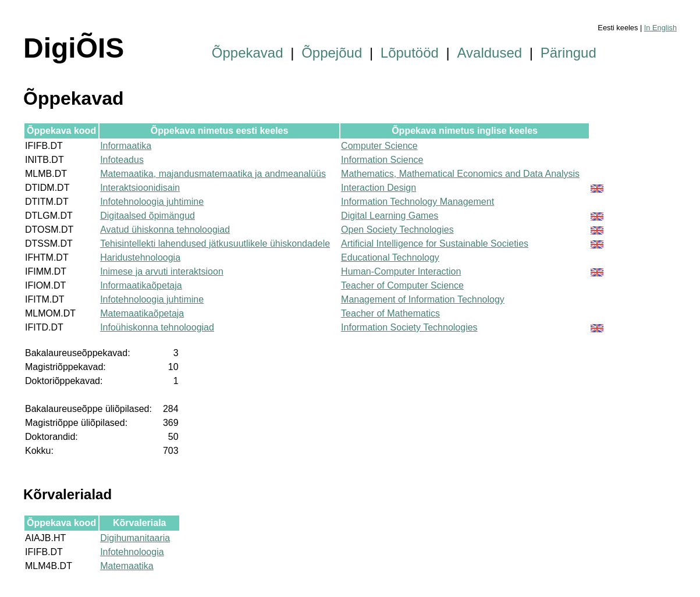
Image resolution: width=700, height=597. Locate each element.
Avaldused (490, 53)
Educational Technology (390, 257)
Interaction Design (379, 188)
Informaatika (126, 146)
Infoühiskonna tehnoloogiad (157, 327)
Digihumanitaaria (135, 538)
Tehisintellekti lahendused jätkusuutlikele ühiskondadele (215, 244)
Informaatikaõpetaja (141, 285)
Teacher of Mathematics (390, 313)
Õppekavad (248, 53)
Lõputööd (410, 53)
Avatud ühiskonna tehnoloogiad (165, 230)
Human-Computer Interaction (401, 271)
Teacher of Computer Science (402, 285)
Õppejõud (332, 53)
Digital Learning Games (390, 216)
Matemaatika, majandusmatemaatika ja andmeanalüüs (213, 174)
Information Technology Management (417, 202)
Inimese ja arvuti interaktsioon (162, 271)
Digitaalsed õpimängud (148, 216)
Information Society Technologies (409, 327)
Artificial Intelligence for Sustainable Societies (435, 244)
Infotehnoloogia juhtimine (152, 202)
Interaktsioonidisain (140, 188)
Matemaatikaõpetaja (142, 313)
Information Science (382, 160)
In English (660, 28)
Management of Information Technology (423, 299)
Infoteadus (122, 160)
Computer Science (379, 146)
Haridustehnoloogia (140, 257)
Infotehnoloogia (132, 552)
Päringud (568, 53)
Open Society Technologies (397, 230)
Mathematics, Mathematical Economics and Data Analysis (460, 174)
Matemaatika (127, 566)
